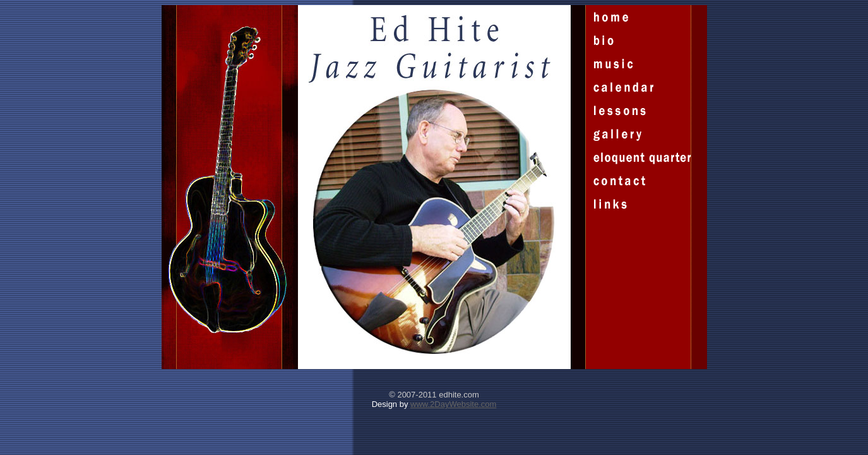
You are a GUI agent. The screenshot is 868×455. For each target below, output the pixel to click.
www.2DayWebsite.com (453, 404)
